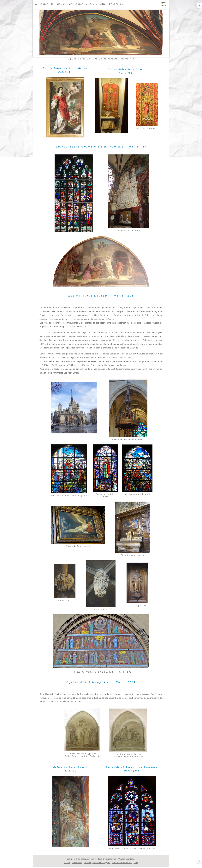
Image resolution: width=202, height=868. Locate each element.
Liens (136, 863)
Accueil (67, 863)
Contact (87, 863)
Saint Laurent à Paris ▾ (82, 4)
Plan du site (77, 863)
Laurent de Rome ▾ (52, 4)
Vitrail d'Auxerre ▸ (112, 4)
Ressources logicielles (122, 863)
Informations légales (101, 863)
